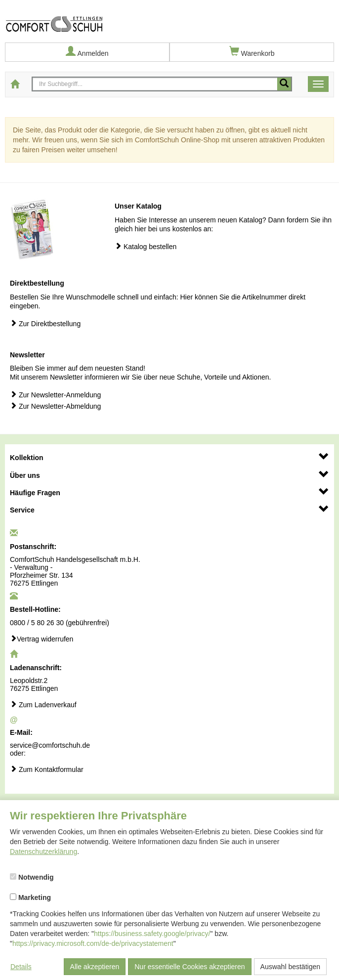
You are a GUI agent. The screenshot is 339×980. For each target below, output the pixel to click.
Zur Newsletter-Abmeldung (55, 406)
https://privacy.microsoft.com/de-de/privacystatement (93, 943)
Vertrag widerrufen (42, 639)
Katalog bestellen (146, 246)
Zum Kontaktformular (47, 769)
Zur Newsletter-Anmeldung (55, 395)
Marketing (30, 897)
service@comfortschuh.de (50, 745)
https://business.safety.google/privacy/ (152, 934)
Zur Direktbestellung (45, 323)
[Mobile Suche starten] (284, 84)
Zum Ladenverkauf (43, 704)
